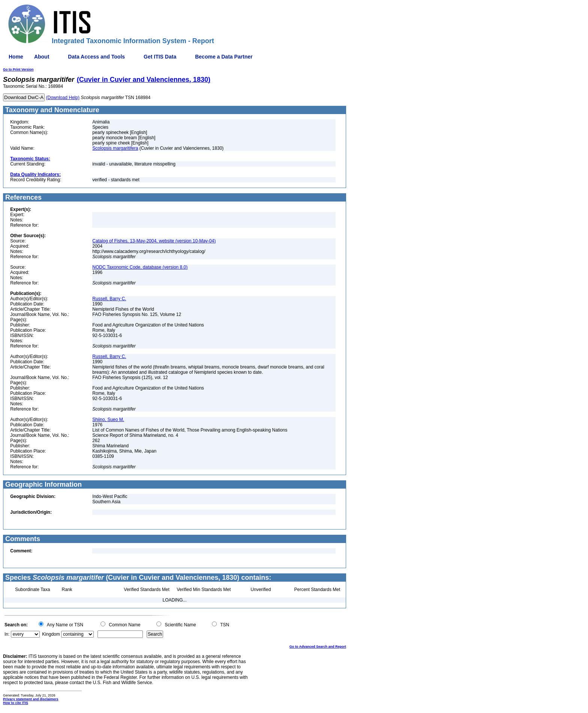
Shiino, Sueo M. (108, 420)
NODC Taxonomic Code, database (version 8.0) (140, 267)
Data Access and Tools (96, 57)
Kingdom (51, 634)
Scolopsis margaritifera (115, 148)
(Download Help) (63, 98)
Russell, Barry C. (109, 299)
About (42, 57)
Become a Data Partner (224, 57)
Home (16, 57)
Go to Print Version (18, 69)
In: (7, 634)
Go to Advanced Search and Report (318, 647)
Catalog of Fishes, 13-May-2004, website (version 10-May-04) (154, 241)
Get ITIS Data (160, 57)
